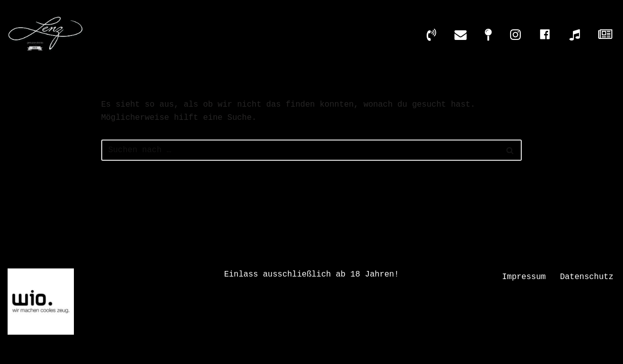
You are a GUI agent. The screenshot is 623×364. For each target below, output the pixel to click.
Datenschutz (587, 277)
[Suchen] (300, 150)
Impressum (524, 277)
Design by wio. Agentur (255, 351)
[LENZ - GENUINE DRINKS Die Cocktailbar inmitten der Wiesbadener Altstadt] (46, 34)
